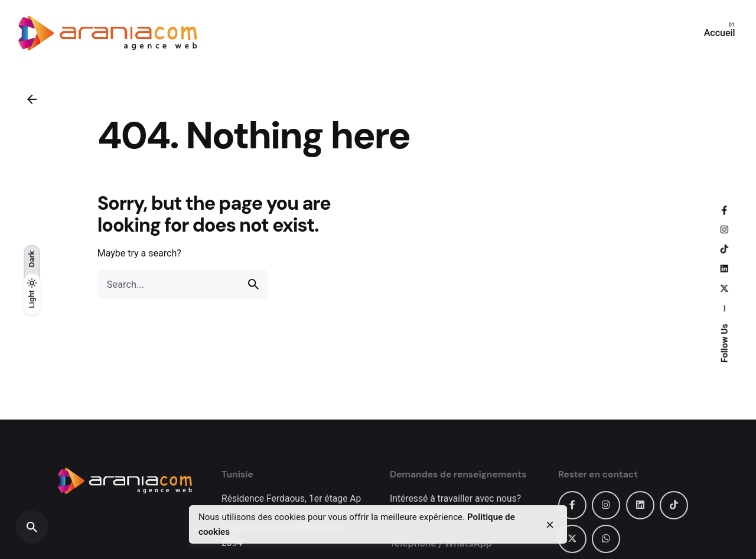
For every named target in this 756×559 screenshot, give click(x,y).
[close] (550, 525)
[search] (253, 284)
